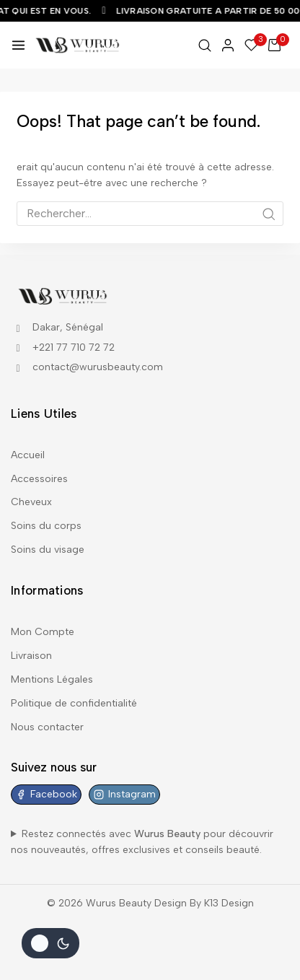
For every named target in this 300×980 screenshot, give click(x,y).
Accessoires (39, 479)
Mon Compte (43, 632)
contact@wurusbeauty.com (98, 367)
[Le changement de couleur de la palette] (50, 943)
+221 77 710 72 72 (74, 347)
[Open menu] (18, 45)
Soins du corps (46, 526)
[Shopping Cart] (279, 45)
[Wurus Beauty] (78, 45)
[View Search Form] (205, 45)
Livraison (31, 656)
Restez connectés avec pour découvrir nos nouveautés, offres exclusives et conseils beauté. (142, 842)
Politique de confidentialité (74, 703)
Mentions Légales (52, 679)
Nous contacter (47, 727)
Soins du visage (48, 550)
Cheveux (31, 502)
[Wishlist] (252, 45)
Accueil (28, 455)
